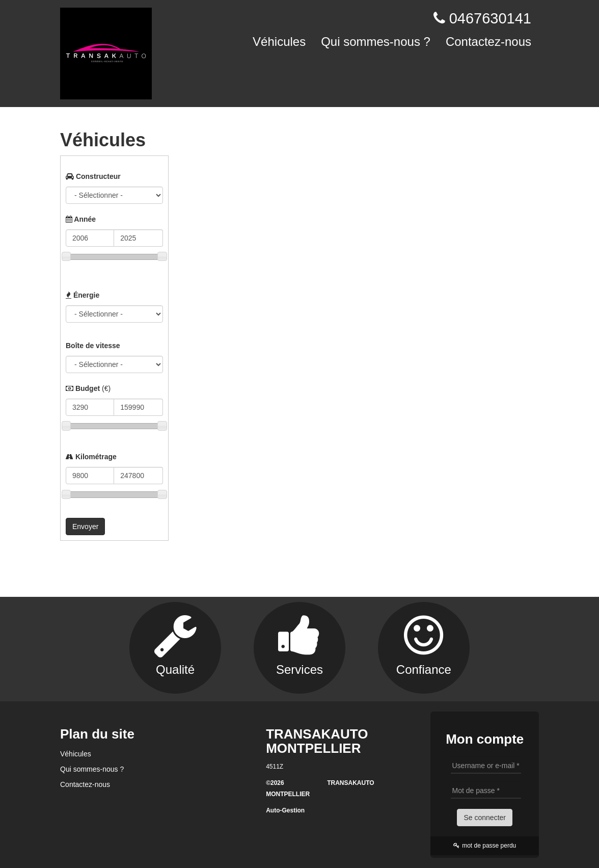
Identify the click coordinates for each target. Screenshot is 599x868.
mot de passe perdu (485, 846)
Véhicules (279, 42)
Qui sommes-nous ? (376, 42)
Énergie (83, 295)
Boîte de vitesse (93, 346)
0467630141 (490, 18)
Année (81, 219)
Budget (88, 388)
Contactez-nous (488, 42)
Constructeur (93, 176)
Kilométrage (91, 457)
